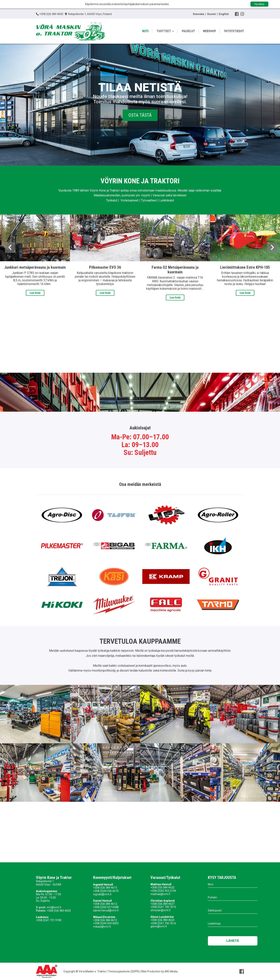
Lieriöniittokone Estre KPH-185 (245, 268)
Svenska (198, 14)
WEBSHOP (210, 31)
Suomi (211, 14)
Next (272, 247)
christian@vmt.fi (161, 910)
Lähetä (233, 941)
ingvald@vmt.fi (102, 894)
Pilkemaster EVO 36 (105, 268)
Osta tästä (140, 115)
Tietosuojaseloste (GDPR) (123, 971)
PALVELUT (188, 31)
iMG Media (171, 971)
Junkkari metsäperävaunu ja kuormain (35, 268)
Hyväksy (259, 4)
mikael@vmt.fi (102, 927)
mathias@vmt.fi (160, 894)
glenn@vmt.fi (159, 926)
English (224, 14)
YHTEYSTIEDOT (234, 31)
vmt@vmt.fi (54, 907)
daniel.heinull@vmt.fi (106, 910)
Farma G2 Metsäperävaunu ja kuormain (175, 270)
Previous (10, 247)
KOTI (145, 31)
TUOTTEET (165, 31)
